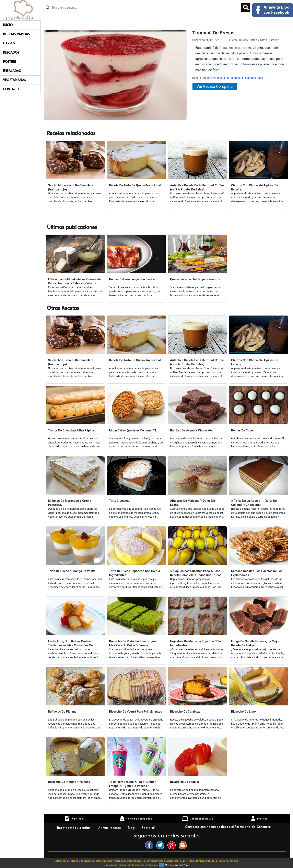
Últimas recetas (110, 828)
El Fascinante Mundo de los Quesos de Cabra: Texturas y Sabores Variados (74, 281)
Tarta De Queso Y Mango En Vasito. (72, 571)
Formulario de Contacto (253, 827)
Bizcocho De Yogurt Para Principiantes (136, 712)
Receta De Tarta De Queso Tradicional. (135, 185)
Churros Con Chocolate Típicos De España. (255, 187)
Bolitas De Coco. (242, 430)
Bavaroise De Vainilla (185, 782)
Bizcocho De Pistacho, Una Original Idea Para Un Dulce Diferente (133, 643)
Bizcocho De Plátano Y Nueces (69, 782)
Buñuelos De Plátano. (63, 712)
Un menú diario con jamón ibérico (132, 279)
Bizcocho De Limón (244, 712)
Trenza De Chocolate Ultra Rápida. (71, 430)
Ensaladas (12, 71)
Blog (132, 828)
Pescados (11, 53)
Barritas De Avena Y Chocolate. (191, 430)
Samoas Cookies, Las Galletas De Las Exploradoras (257, 573)
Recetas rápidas (16, 34)
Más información (173, 865)
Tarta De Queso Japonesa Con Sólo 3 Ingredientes (134, 573)
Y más (186, 865)
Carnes (9, 43)
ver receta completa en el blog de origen (238, 78)
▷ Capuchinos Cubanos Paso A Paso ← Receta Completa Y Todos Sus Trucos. (197, 573)
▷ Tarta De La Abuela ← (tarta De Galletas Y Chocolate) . (254, 503)
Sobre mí (149, 828)
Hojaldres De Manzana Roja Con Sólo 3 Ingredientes (197, 643)
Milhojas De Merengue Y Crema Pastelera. (70, 503)
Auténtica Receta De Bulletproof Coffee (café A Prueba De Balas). (197, 187)
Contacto (12, 89)
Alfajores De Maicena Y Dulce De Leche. (192, 503)
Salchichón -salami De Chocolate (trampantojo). (71, 187)
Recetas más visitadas (74, 828)
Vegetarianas (14, 80)
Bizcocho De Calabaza (185, 712)
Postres (10, 62)
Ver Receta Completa (215, 86)
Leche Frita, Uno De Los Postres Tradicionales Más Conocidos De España (70, 643)
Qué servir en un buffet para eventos (195, 279)
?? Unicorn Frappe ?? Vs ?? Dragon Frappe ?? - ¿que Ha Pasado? (133, 784)
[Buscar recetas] (142, 7)
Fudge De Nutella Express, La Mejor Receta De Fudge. (255, 643)
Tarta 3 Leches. (120, 501)
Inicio (8, 25)
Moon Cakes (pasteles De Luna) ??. (133, 430)
